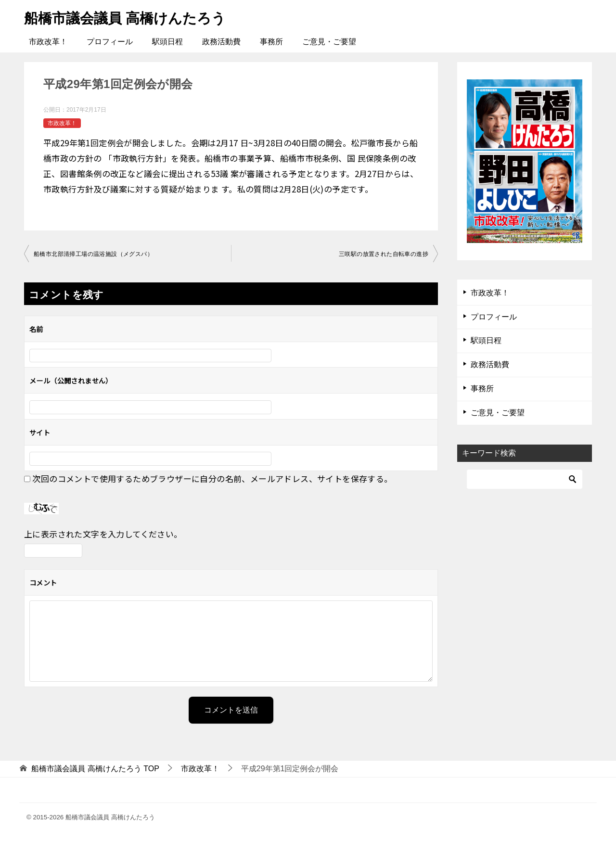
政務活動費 (221, 42)
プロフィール (110, 42)
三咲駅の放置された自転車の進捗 (384, 254)
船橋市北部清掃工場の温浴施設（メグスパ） (93, 254)
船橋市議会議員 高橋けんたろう (128, 17)
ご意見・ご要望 (329, 42)
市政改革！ (48, 42)
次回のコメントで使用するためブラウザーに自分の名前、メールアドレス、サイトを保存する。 (212, 478)
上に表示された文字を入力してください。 (103, 534)
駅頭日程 (167, 42)
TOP (95, 769)
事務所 (271, 42)
